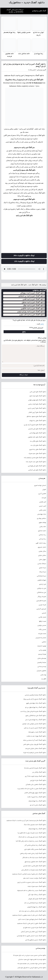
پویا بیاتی (43, 675)
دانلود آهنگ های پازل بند (38, 445)
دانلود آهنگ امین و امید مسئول (33, 302)
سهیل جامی (42, 560)
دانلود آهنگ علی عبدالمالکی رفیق (36, 716)
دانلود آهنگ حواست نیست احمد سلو (35, 878)
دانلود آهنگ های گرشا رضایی (37, 404)
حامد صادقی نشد (24, 54)
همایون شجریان (41, 671)
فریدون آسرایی (41, 609)
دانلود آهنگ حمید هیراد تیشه (37, 886)
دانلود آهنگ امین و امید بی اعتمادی (32, 296)
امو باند (44, 498)
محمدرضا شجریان (41, 638)
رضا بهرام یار (39, 54)
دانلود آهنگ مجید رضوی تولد (37, 732)
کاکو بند (44, 679)
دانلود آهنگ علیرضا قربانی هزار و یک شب (33, 712)
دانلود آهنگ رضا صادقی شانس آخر (35, 845)
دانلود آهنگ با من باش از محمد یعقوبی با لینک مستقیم (29, 915)
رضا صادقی (42, 535)
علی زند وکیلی (42, 588)
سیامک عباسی (42, 564)
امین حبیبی (42, 506)
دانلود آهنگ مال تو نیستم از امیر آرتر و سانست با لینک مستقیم (26, 821)
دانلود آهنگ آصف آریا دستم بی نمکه (35, 740)
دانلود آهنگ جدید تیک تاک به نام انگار (34, 858)
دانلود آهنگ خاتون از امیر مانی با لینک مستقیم (32, 924)
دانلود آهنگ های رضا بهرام (38, 421)
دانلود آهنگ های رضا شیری (38, 449)
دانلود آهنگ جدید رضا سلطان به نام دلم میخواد (31, 891)
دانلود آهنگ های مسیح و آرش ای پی (24, 170)
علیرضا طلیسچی (41, 601)
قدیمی (44, 613)
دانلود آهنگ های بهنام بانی (38, 433)
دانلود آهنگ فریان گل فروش (37, 899)
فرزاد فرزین (42, 605)
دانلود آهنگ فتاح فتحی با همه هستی (35, 866)
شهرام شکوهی (42, 580)
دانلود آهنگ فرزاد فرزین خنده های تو (35, 928)
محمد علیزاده (42, 634)
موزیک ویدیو (42, 654)
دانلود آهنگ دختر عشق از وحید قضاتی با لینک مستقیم (29, 874)
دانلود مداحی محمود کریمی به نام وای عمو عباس (32, 968)
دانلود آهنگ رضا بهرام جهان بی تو (36, 707)
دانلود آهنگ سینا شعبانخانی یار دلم (35, 903)
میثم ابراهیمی (42, 663)
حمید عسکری (42, 531)
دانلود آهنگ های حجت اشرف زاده (36, 462)
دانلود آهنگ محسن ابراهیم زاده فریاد (35, 753)
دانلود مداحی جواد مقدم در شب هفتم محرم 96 (32, 964)
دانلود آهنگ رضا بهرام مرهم (37, 801)
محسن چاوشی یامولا (24, 33)
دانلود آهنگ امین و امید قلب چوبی (32, 315)
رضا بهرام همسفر (9, 33)
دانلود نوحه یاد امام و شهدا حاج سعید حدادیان (32, 960)
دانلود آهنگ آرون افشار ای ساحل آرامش (33, 932)
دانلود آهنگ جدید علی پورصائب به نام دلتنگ (32, 837)
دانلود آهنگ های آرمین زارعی (37, 408)
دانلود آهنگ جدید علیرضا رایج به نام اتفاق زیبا (32, 833)
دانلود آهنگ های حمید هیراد (37, 454)
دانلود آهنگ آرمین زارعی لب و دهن (35, 728)
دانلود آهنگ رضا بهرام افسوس (37, 907)
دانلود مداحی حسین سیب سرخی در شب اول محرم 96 (30, 955)
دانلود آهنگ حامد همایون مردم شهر (35, 862)
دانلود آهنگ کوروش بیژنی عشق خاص (35, 744)
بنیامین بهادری (41, 518)
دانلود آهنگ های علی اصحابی (37, 470)
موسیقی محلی (42, 658)
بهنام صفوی (42, 523)
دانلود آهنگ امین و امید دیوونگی (33, 293)
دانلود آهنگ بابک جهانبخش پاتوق (36, 703)
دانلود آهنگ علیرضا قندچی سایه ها (35, 768)
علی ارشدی (43, 584)
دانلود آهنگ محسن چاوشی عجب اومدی (34, 724)
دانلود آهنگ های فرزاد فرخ (38, 396)
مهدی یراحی (42, 650)
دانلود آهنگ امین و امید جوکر (34, 305)
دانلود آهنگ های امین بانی (38, 392)
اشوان (44, 490)
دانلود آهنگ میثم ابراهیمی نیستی (35, 695)
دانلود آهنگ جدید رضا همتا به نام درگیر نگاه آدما (31, 841)
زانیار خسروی (42, 547)
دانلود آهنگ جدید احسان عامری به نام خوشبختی (31, 936)
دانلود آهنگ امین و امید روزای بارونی (31, 312)
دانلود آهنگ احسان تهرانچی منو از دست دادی (32, 919)
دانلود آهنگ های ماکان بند (38, 441)
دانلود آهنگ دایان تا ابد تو (38, 805)
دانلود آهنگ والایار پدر (39, 772)
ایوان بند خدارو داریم (39, 34)
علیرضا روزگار (42, 597)
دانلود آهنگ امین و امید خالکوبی (33, 309)
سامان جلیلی (42, 555)
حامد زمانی (43, 527)
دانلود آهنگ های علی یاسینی (37, 429)
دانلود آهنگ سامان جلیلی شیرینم (36, 749)
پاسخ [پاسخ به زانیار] (24, 332)
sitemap (44, 16)
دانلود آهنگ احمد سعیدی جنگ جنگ (35, 825)
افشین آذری (42, 494)
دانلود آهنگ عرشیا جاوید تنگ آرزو (35, 776)
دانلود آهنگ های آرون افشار (37, 412)
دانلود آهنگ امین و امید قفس (34, 299)
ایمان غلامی (42, 510)
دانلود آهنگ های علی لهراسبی (37, 466)
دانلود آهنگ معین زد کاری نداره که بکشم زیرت (32, 789)
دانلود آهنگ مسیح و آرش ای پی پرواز (35, 699)
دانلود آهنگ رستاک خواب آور (37, 895)
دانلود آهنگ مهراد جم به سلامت (36, 736)
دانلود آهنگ (40, 76)
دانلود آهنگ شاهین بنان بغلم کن (36, 785)
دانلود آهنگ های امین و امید (24, 215)
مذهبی (44, 642)
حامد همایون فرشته (9, 55)
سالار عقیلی (42, 551)
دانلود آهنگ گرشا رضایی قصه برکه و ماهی (33, 854)
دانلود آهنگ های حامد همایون (37, 437)
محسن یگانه (42, 630)
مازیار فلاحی (42, 617)
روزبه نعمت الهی (41, 543)
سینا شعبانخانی (41, 576)
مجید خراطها (42, 621)
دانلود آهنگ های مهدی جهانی (37, 400)
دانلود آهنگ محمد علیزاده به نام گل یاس (34, 870)
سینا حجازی (42, 568)
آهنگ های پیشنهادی (39, 11)
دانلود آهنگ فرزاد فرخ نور (38, 780)
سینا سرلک (43, 572)
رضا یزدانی (42, 539)
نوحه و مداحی (42, 667)
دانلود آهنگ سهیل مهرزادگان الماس (35, 793)
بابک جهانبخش (42, 514)
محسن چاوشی (42, 625)
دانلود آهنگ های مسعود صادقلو (36, 417)
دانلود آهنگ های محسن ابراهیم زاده (35, 458)
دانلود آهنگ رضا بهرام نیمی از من (36, 720)
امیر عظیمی (43, 502)
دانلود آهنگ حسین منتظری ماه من (36, 940)
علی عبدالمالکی (41, 593)
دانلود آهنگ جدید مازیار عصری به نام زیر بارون (32, 882)
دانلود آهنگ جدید (33, 285)
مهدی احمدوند (42, 646)
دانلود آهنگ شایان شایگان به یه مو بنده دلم (33, 911)
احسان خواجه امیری (40, 485)
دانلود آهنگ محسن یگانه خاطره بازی (35, 849)
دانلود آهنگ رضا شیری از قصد (37, 797)
